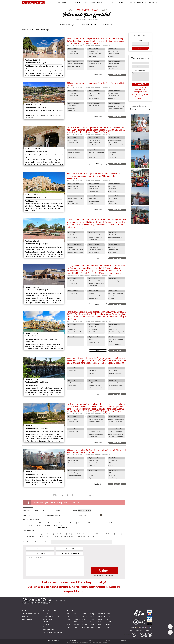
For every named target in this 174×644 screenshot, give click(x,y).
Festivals (109, 534)
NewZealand (101, 622)
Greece (92, 617)
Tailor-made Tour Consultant (51, 616)
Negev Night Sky (84, 536)
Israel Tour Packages (67, 25)
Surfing (69, 534)
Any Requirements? (140, 70)
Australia (100, 619)
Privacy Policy (73, 641)
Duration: (140, 41)
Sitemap (108, 641)
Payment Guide (47, 627)
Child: (58, 510)
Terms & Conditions (54, 641)
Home (24, 30)
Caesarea (30, 525)
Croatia (92, 627)
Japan (69, 614)
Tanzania (85, 614)
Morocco (85, 617)
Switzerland (101, 617)
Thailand (77, 619)
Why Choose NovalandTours (31, 614)
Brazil (99, 627)
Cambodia (78, 625)
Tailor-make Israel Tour (87, 25)
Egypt (39, 525)
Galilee (111, 523)
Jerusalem (30, 523)
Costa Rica (109, 622)
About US (46, 614)
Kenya (84, 619)
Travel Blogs (26, 616)
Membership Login (48, 630)
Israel (31, 30)
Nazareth (62, 523)
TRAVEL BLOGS (136, 3)
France (92, 619)
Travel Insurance (27, 619)
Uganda (85, 622)
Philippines (85, 627)
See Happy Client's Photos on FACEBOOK (140, 631)
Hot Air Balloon (43, 536)
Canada (108, 627)
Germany (93, 625)
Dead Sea (101, 523)
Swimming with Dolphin (55, 534)
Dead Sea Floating (82, 534)
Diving (40, 534)
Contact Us (46, 624)
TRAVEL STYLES (79, 3)
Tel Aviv (40, 523)
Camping (56, 536)
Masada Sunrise (69, 536)
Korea (68, 617)
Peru (99, 625)
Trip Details (117, 75)
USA (107, 619)
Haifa (71, 523)
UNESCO (30, 534)
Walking (119, 534)
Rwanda (85, 625)
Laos (76, 627)
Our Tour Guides (48, 619)
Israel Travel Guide (107, 25)
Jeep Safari (30, 536)
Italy (91, 622)
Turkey (92, 614)
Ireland (77, 617)
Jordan (48, 525)
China (68, 627)
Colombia (108, 614)
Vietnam (77, 622)
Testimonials (46, 622)
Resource (123, 641)
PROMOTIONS (97, 3)
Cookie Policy (92, 641)
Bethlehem (51, 523)
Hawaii (108, 617)
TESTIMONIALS (117, 3)
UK (75, 614)
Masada (91, 523)
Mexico (108, 625)
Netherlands (101, 614)
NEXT (90, 495)
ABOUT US (153, 3)
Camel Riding (97, 534)
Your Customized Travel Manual (52, 632)
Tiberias (81, 523)
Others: (56, 525)
